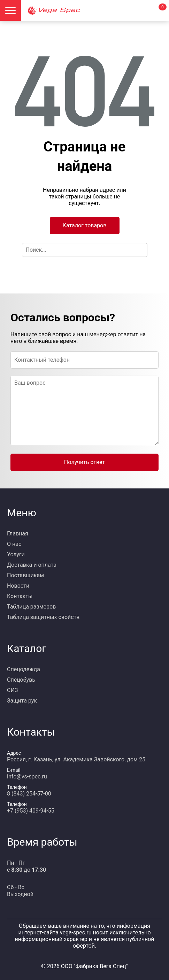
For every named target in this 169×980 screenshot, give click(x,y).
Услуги (16, 554)
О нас (14, 544)
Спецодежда (24, 669)
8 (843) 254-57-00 (29, 794)
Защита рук (22, 701)
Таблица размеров (31, 607)
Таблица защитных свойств (43, 617)
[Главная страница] (78, 10)
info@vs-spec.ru (27, 777)
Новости (18, 586)
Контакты (20, 596)
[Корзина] (159, 10)
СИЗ (12, 690)
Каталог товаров (85, 225)
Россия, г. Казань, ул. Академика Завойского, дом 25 (76, 759)
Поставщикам (25, 575)
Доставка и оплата (32, 565)
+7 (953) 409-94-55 (31, 811)
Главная (18, 534)
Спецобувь (21, 680)
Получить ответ (84, 462)
